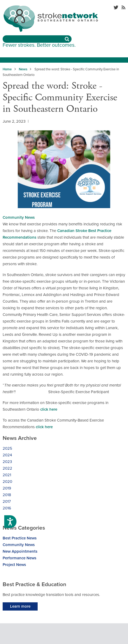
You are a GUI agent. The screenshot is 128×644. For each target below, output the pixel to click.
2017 (7, 501)
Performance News (19, 558)
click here (49, 409)
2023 (7, 462)
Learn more (20, 606)
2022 (7, 468)
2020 (7, 482)
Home (7, 69)
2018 (7, 495)
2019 (7, 488)
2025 (7, 448)
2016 (7, 508)
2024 (7, 455)
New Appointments (20, 551)
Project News (14, 565)
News (23, 69)
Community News (19, 217)
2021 (7, 475)
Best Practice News (20, 538)
